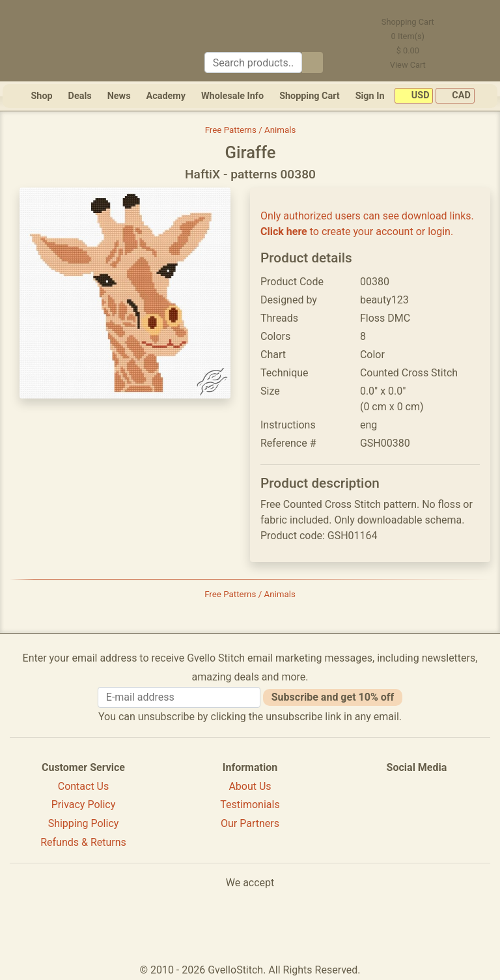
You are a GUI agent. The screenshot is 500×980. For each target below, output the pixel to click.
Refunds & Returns (83, 842)
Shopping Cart (310, 96)
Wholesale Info (232, 96)
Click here (284, 231)
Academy (166, 96)
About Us (250, 786)
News (119, 96)
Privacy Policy (84, 805)
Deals (80, 96)
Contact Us (84, 786)
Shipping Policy (84, 823)
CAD (455, 96)
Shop (41, 96)
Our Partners (250, 823)
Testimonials (250, 805)
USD (414, 96)
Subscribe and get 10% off (333, 697)
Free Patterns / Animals (251, 130)
